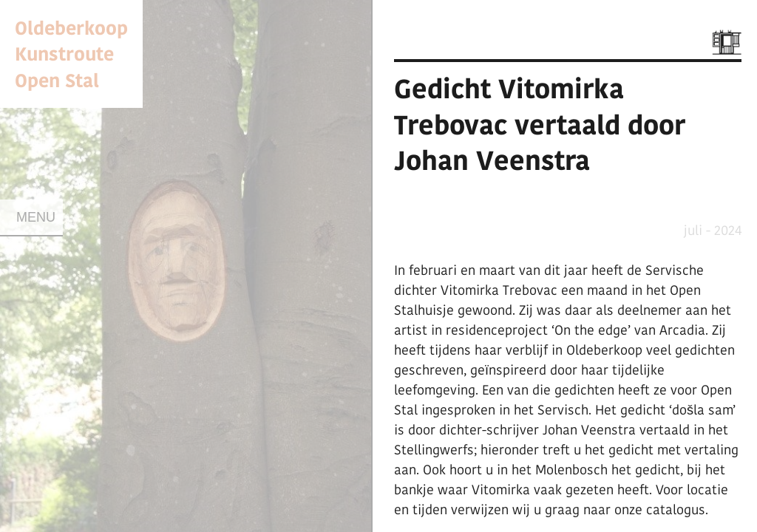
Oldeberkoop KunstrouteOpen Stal (71, 54)
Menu (36, 217)
